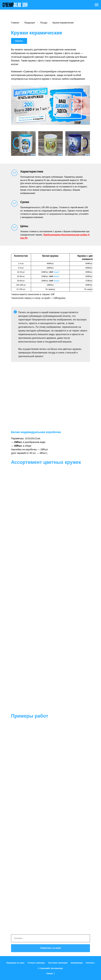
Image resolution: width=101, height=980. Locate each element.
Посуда (44, 23)
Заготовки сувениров (58, 963)
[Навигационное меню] (97, 5)
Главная (15, 23)
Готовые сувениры (36, 963)
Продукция (30, 23)
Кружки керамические (63, 23)
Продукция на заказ (15, 963)
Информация (77, 963)
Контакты (90, 963)
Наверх (50, 974)
